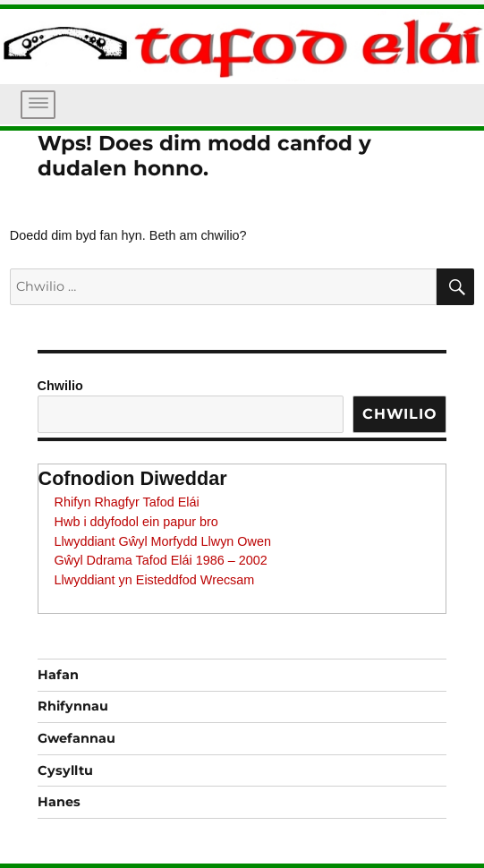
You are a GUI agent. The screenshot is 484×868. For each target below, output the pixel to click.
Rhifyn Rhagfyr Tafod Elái (127, 502)
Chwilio (60, 386)
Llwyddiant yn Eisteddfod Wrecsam (155, 580)
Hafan (58, 675)
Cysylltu (65, 770)
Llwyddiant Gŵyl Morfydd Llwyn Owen (163, 541)
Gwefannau (76, 738)
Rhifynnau (73, 706)
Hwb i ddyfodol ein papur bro (136, 522)
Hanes (59, 802)
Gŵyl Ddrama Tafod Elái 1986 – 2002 (161, 560)
